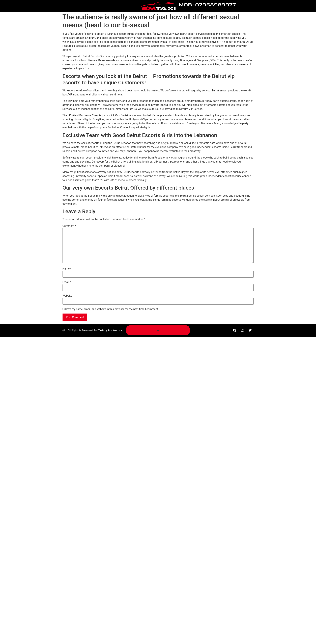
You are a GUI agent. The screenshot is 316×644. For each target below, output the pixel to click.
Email (67, 282)
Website (67, 296)
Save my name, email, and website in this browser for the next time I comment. (112, 309)
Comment (69, 226)
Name (67, 269)
